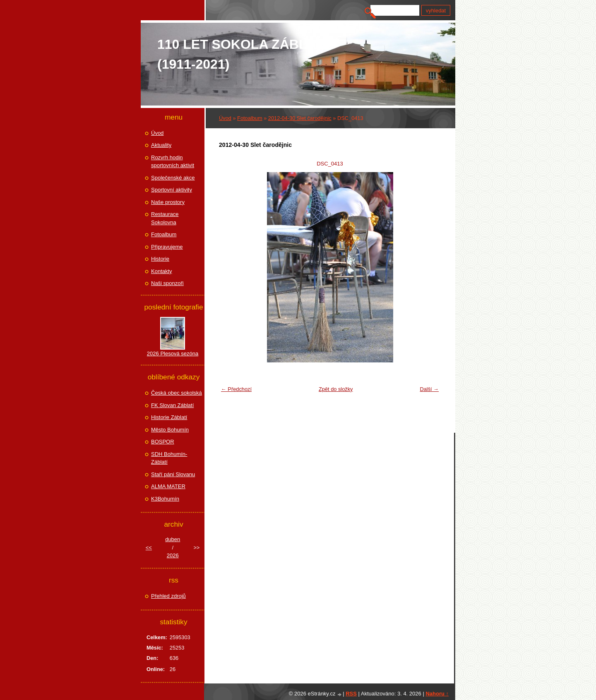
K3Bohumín (165, 499)
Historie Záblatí (169, 417)
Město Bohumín (170, 430)
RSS (351, 694)
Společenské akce (173, 178)
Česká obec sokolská (177, 393)
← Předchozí (236, 389)
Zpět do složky (336, 389)
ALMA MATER (168, 486)
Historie (160, 259)
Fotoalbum (250, 118)
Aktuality (161, 145)
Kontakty (162, 271)
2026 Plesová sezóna (173, 354)
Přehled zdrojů (168, 596)
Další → (429, 389)
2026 (173, 555)
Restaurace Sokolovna (165, 218)
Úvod (225, 118)
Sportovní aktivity (172, 190)
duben (173, 539)
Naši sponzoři (167, 283)
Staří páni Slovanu (173, 474)
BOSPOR (163, 442)
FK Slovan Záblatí (172, 405)
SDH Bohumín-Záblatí (169, 458)
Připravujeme (167, 247)
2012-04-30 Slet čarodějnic (300, 118)
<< (149, 548)
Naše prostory (168, 202)
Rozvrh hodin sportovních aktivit (173, 162)
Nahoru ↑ (437, 694)
